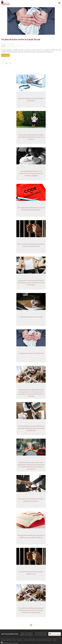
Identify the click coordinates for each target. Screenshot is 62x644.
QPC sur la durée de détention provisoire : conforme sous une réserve (31, 245)
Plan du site (39, 640)
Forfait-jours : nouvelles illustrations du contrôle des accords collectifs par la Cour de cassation (31, 283)
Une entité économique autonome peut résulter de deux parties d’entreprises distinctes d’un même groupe (31, 610)
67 (29, 625)
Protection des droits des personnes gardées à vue (31, 573)
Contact (26, 640)
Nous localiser (56, 634)
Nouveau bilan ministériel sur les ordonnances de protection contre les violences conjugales (31, 173)
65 (23, 625)
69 (34, 625)
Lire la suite (6, 55)
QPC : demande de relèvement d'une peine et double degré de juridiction (31, 209)
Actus (14, 640)
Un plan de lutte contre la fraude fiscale (31, 353)
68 (31, 625)
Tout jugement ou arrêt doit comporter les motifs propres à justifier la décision (31, 536)
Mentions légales (48, 640)
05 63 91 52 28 (42, 633)
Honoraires (20, 640)
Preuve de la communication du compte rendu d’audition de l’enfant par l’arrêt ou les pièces (31, 137)
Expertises (9, 640)
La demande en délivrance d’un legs (31, 317)
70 (36, 625)
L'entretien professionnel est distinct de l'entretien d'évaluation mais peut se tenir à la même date (31, 428)
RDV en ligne (32, 640)
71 (39, 625)
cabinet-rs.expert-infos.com (14, 46)
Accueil (3, 640)
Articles (55, 640)
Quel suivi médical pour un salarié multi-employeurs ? (31, 100)
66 (26, 625)
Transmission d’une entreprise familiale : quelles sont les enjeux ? (31, 500)
